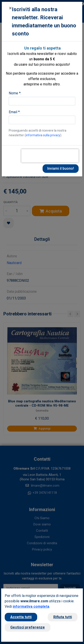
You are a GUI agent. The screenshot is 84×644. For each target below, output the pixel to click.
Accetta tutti (21, 617)
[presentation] (50, 156)
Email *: (15, 112)
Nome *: (15, 93)
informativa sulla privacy (43, 135)
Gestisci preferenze (28, 627)
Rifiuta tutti (63, 617)
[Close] (10, 8)
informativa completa (31, 606)
